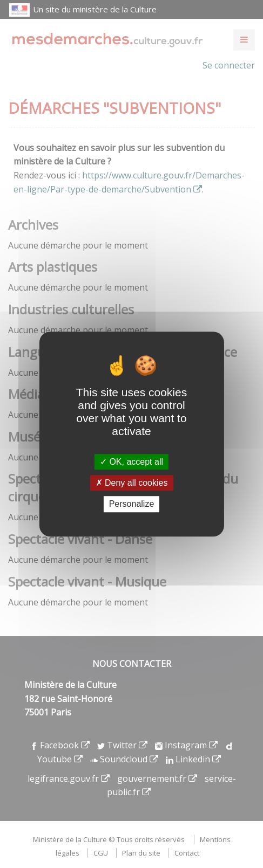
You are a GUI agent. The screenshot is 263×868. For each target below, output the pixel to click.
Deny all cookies (132, 483)
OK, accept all (131, 462)
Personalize (132, 504)
